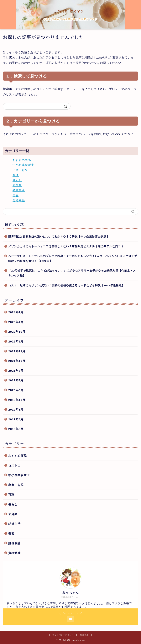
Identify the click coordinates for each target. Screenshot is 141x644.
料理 (16, 175)
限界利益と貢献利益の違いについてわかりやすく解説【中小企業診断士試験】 (59, 237)
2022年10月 (17, 332)
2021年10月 (17, 361)
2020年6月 (16, 390)
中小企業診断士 (23, 165)
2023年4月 (16, 322)
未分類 (17, 185)
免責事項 (84, 635)
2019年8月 (16, 409)
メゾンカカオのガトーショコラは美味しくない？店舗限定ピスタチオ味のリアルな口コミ (66, 246)
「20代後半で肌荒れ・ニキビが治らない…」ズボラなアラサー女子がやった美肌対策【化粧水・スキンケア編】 (72, 273)
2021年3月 (16, 380)
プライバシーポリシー (63, 635)
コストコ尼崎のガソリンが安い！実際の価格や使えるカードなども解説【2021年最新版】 (66, 285)
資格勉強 (19, 200)
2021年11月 (17, 351)
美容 (16, 195)
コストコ (14, 465)
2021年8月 (16, 371)
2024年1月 (16, 312)
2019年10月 (17, 400)
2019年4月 (16, 419)
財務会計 (14, 543)
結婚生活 (19, 190)
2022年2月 (16, 341)
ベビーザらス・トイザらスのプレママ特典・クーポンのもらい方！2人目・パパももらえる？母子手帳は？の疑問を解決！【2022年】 (73, 259)
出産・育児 (20, 170)
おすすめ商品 (22, 160)
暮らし (17, 180)
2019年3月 (16, 429)
